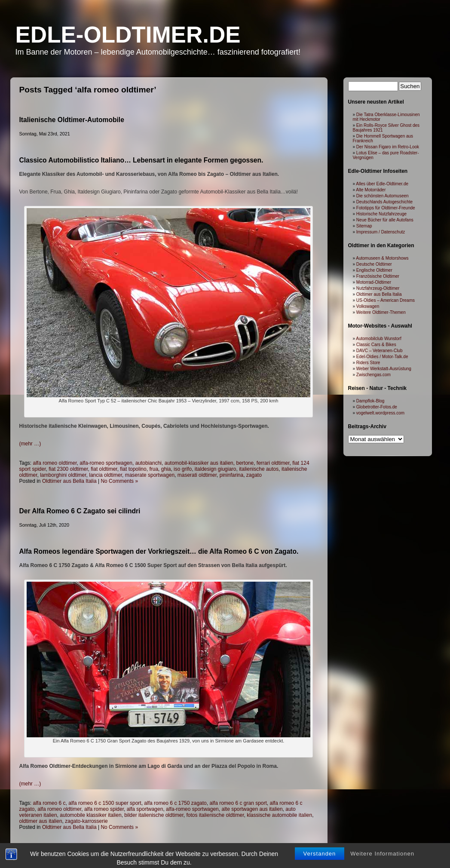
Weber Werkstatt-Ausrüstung (384, 369)
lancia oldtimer (106, 475)
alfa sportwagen (145, 809)
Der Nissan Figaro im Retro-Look (388, 147)
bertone (245, 463)
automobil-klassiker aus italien (199, 463)
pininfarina (231, 475)
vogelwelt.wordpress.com (380, 413)
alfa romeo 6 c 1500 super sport (105, 803)
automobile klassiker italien (90, 815)
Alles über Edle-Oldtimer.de (382, 184)
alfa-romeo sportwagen (106, 463)
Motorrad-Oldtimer (374, 282)
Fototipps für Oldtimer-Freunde (386, 208)
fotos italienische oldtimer (215, 815)
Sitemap (364, 226)
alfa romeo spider (104, 809)
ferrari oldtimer (273, 463)
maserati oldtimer (197, 475)
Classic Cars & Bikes (376, 345)
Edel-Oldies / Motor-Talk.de (382, 357)
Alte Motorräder (371, 190)
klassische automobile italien (279, 815)
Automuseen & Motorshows (382, 258)
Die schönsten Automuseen (383, 196)
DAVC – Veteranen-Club (380, 351)
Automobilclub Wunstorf (378, 339)
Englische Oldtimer (374, 270)
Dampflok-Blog (370, 401)
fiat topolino (133, 469)
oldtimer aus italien (41, 821)
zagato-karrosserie (86, 821)
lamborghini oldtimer (63, 475)
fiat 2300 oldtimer (68, 469)
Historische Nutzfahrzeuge (381, 214)
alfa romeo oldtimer (55, 463)
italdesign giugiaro (216, 469)
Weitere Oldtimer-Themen (381, 312)
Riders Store (368, 363)
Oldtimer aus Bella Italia (69, 481)
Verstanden (320, 861)
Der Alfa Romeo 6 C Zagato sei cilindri (80, 511)
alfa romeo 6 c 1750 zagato (175, 803)
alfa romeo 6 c (49, 803)
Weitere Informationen (382, 861)
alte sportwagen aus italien (252, 809)
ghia (166, 469)
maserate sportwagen (150, 475)
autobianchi (148, 463)
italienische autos (259, 469)
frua (154, 469)
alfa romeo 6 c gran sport (238, 803)
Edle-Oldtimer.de (128, 35)
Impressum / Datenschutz (381, 232)
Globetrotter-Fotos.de (377, 407)
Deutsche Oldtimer (374, 264)
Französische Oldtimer (378, 276)
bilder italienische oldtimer (154, 815)
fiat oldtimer (104, 469)
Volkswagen (368, 306)
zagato (254, 475)
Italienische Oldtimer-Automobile (72, 120)
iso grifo (183, 469)
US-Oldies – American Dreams (386, 300)
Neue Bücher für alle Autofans (385, 220)
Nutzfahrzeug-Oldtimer (378, 288)
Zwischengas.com (373, 375)
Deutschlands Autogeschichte (384, 202)
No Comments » (119, 481)
